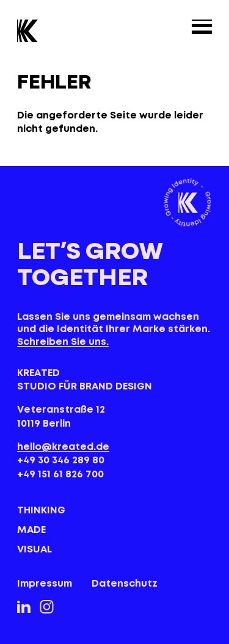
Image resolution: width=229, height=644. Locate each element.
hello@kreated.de (63, 447)
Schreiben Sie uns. (63, 342)
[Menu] (202, 27)
